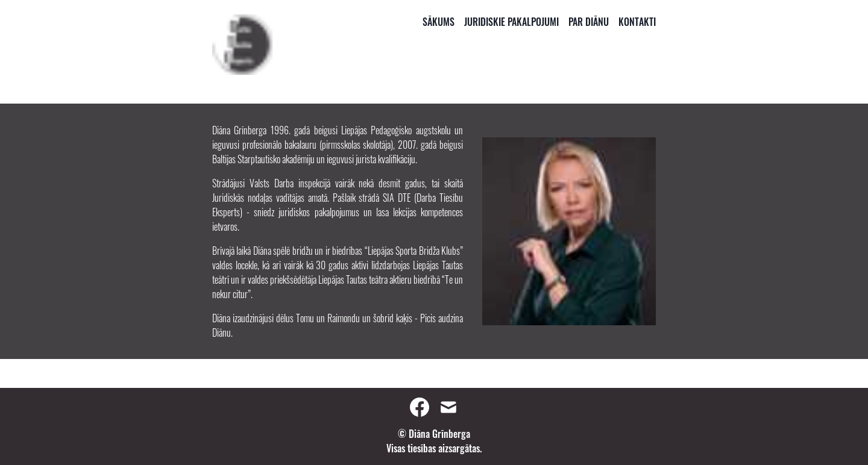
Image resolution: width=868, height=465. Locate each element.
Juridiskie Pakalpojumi (511, 22)
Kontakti (637, 22)
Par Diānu (589, 22)
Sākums (439, 22)
